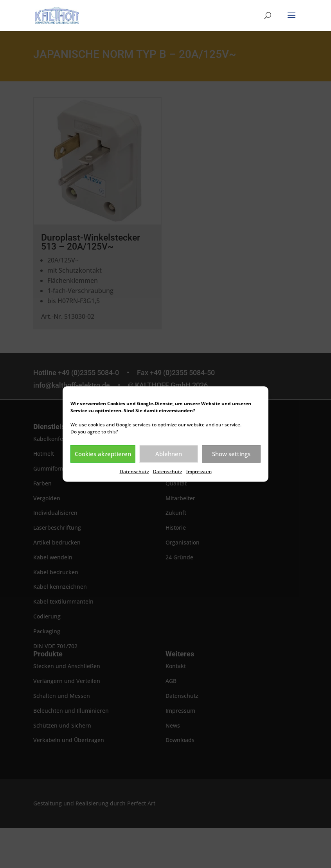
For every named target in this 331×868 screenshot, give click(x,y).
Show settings (231, 454)
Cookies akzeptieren (103, 454)
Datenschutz (134, 471)
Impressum (199, 471)
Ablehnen (169, 454)
